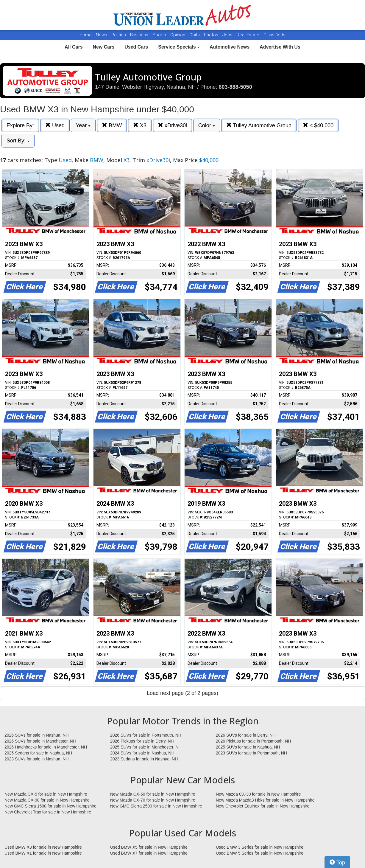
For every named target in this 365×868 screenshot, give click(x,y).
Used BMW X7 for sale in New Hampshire (149, 853)
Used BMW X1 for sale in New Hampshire (43, 853)
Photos (212, 35)
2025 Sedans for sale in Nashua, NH (38, 753)
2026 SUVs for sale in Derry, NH (246, 735)
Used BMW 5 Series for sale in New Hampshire (260, 853)
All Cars (74, 47)
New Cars (103, 47)
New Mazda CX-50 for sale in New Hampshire (153, 794)
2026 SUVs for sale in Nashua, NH (37, 735)
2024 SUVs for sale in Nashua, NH (142, 753)
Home (86, 35)
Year (83, 125)
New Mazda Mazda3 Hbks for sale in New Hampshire (265, 800)
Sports (160, 35)
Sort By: (18, 141)
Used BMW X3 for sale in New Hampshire (43, 847)
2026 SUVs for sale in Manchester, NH (40, 741)
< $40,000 (318, 125)
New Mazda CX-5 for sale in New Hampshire (46, 794)
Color (207, 125)
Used (55, 125)
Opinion (178, 35)
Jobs (228, 35)
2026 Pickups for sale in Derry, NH (142, 741)
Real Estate (249, 35)
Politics (119, 35)
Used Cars (136, 47)
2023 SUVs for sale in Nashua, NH (37, 759)
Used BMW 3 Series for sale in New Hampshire (260, 847)
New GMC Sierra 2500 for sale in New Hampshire (156, 806)
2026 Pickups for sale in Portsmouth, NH (253, 741)
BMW (112, 125)
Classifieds (274, 35)
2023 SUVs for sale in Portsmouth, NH (251, 753)
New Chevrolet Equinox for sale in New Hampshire (263, 806)
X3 (140, 125)
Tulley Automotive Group (259, 125)
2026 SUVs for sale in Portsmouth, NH (146, 735)
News (102, 35)
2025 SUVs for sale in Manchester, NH (146, 747)
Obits (195, 35)
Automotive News (230, 47)
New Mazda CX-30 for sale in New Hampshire (258, 794)
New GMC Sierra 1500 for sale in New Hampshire (50, 806)
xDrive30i (172, 125)
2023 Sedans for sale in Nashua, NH (144, 759)
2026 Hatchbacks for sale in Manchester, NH (46, 747)
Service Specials (179, 47)
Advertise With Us (280, 47)
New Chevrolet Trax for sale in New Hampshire (48, 812)
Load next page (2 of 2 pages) (182, 693)
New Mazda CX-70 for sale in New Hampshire (153, 800)
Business (140, 35)
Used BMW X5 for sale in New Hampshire (149, 847)
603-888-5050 (235, 87)
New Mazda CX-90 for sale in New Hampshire (47, 800)
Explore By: (20, 125)
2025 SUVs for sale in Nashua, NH (248, 747)
